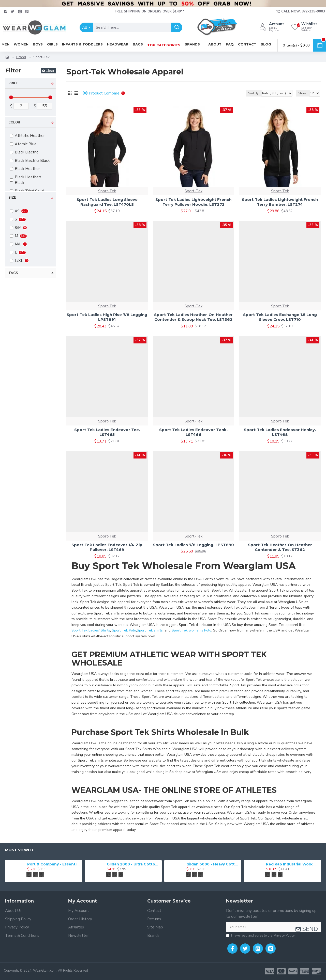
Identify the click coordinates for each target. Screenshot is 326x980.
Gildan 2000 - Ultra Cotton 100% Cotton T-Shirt (133, 864)
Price (13, 83)
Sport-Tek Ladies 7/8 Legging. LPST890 (193, 545)
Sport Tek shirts (150, 630)
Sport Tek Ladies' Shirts (91, 630)
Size (12, 198)
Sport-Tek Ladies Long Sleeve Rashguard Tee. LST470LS (107, 202)
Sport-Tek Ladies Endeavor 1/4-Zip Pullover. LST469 (107, 547)
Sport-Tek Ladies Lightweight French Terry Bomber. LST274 (280, 202)
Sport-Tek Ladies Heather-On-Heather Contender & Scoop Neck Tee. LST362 (193, 317)
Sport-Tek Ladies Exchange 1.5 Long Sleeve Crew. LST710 (280, 317)
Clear (50, 71)
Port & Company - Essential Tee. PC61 (54, 864)
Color (14, 122)
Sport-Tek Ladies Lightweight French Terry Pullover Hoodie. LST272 (193, 202)
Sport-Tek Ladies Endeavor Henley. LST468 (280, 432)
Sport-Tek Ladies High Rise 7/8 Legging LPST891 (107, 317)
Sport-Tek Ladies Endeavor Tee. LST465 (107, 432)
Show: (303, 93)
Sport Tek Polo (124, 630)
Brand (21, 57)
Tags (13, 273)
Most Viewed (19, 850)
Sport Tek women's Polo (191, 630)
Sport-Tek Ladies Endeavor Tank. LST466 (193, 432)
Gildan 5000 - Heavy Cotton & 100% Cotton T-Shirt (213, 864)
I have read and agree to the (261, 936)
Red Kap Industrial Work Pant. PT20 (293, 864)
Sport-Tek (107, 191)
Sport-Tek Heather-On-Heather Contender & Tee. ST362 (280, 547)
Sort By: (254, 93)
